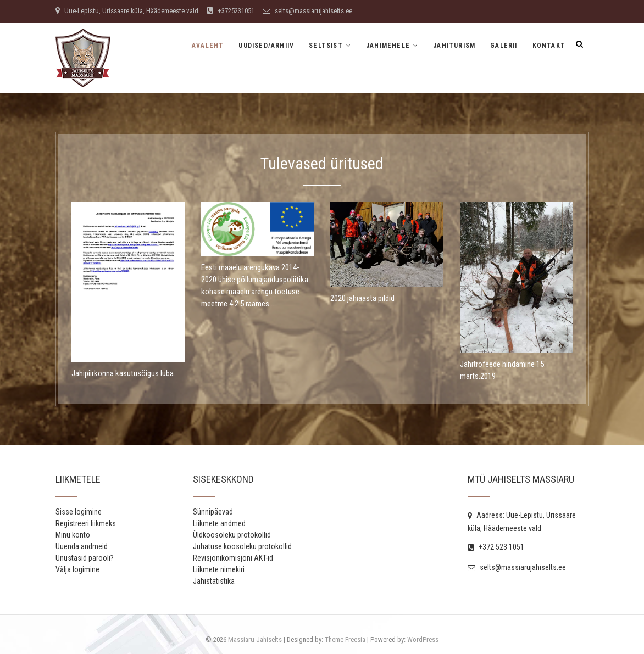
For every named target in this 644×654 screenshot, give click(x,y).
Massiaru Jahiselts (255, 639)
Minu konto (73, 535)
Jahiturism (454, 46)
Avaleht (208, 46)
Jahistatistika (214, 581)
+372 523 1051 (496, 547)
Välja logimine (77, 569)
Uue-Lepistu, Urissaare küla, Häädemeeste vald (127, 11)
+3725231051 (231, 11)
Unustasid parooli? (85, 558)
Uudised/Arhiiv (266, 46)
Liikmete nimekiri (219, 569)
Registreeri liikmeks (86, 523)
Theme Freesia (345, 639)
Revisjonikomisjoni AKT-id (233, 558)
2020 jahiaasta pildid (362, 298)
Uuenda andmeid (82, 546)
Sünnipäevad (213, 512)
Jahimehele (388, 46)
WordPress (423, 639)
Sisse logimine (79, 512)
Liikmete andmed (219, 523)
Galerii (504, 46)
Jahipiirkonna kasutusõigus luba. (123, 373)
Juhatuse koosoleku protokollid (242, 546)
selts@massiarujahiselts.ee (307, 11)
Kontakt (549, 46)
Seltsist (326, 46)
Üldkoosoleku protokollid (232, 535)
